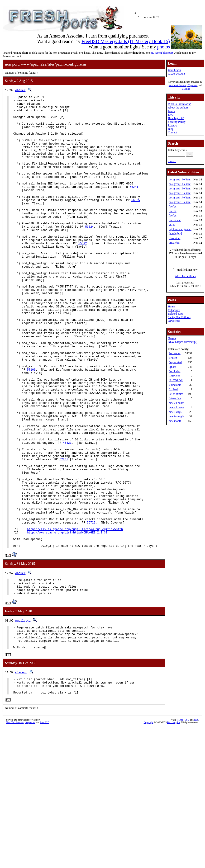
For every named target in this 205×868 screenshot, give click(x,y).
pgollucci (23, 721)
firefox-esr (175, 220)
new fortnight (176, 416)
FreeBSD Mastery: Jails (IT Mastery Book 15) (126, 41)
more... (172, 161)
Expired (173, 389)
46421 (67, 517)
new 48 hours (176, 407)
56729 (91, 614)
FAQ (171, 115)
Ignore (172, 367)
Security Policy (177, 122)
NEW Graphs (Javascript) (183, 342)
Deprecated (175, 362)
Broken (173, 358)
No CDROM (176, 380)
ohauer (20, 90)
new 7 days (175, 412)
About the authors (178, 108)
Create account (176, 74)
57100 (31, 429)
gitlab (172, 225)
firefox (173, 207)
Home (171, 307)
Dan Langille (173, 832)
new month (175, 421)
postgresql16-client (180, 193)
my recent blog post (162, 53)
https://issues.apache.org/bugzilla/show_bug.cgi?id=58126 (75, 622)
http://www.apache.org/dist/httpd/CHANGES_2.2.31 (67, 626)
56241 (134, 207)
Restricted (174, 376)
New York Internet (177, 85)
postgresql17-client (180, 198)
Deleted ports (176, 314)
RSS (196, 829)
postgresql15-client (180, 189)
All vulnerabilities (185, 276)
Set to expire (176, 394)
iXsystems (192, 85)
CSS (187, 829)
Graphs (172, 338)
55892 (83, 275)
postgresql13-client (180, 179)
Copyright (149, 832)
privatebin (174, 243)
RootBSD (185, 89)
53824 (89, 255)
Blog (171, 129)
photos (164, 47)
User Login (174, 70)
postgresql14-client (180, 184)
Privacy (172, 125)
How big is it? (176, 118)
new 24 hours (176, 403)
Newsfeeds (174, 321)
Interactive (175, 398)
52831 (64, 538)
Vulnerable (175, 385)
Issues (171, 111)
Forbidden (174, 371)
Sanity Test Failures (179, 317)
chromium (174, 238)
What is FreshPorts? (179, 104)
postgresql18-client (180, 202)
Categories (174, 310)
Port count (175, 353)
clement (21, 778)
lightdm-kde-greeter (180, 229)
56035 (136, 223)
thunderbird (175, 234)
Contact (172, 132)
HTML (180, 829)
